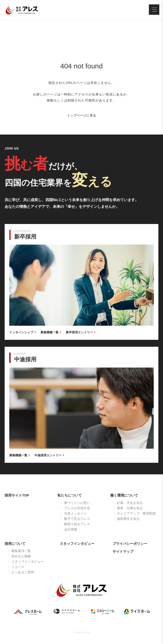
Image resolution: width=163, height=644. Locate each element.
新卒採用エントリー (79, 332)
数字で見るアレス (77, 519)
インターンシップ (21, 332)
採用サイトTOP (17, 495)
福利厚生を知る (128, 519)
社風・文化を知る (130, 503)
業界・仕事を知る (130, 508)
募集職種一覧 (50, 332)
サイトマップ (123, 551)
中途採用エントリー (48, 455)
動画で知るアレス (77, 524)
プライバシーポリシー (130, 544)
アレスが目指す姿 (77, 508)
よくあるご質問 (23, 572)
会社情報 (71, 529)
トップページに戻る (81, 115)
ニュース (18, 567)
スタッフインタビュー (28, 561)
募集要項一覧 (21, 551)
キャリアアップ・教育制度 (136, 513)
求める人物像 (21, 556)
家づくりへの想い (77, 503)
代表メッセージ (75, 513)
